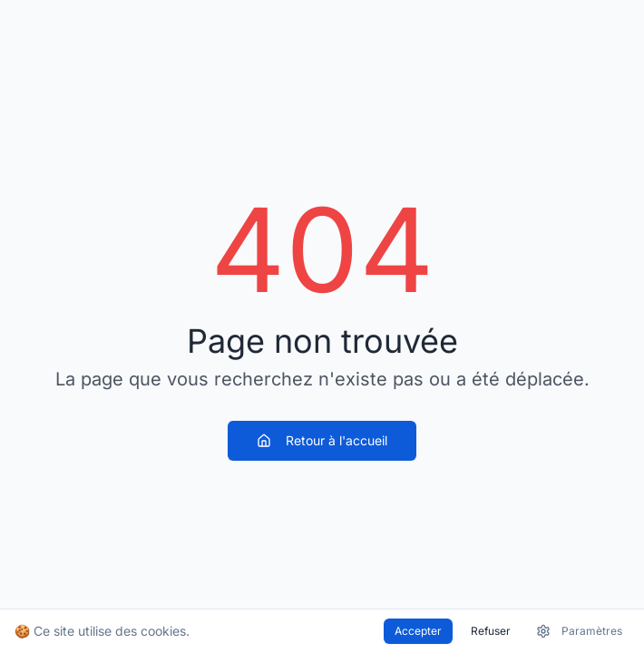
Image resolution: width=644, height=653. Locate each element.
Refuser (491, 631)
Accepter (418, 631)
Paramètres (579, 631)
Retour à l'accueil (322, 440)
